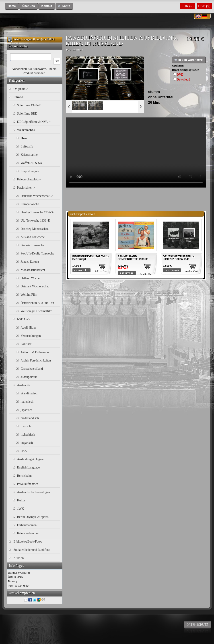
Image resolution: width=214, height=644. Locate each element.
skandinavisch (30, 393)
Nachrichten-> (26, 188)
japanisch (27, 410)
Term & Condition (19, 586)
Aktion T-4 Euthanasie (35, 352)
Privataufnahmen (28, 484)
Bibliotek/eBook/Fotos (28, 542)
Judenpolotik (29, 377)
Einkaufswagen (22, 39)
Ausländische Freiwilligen (34, 492)
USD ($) (204, 6)
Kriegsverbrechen (28, 533)
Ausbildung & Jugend (31, 459)
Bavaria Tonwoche (32, 245)
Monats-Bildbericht (33, 270)
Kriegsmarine (29, 155)
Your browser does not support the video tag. (136, 152)
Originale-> (21, 89)
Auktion (19, 558)
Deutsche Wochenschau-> (37, 196)
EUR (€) (187, 6)
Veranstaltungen (31, 336)
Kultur (21, 500)
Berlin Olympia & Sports (33, 517)
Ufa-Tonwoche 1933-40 (36, 221)
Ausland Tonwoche (33, 237)
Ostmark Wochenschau (35, 286)
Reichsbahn (24, 476)
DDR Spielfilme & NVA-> (34, 122)
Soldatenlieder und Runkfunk (32, 550)
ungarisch (27, 443)
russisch (26, 426)
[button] (12, 6)
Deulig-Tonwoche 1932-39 (38, 212)
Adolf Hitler (28, 328)
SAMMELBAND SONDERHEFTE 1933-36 (133, 258)
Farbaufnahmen (27, 525)
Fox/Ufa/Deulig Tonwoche (37, 253)
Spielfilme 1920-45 (29, 105)
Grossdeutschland (32, 369)
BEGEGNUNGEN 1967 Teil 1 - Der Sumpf (91, 258)
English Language (28, 467)
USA (24, 451)
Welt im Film (29, 295)
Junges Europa (30, 262)
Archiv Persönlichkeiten (36, 360)
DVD (180, 75)
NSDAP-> (24, 319)
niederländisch (30, 418)
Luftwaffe (27, 146)
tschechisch (28, 435)
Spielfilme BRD (27, 114)
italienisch (27, 402)
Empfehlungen (30, 171)
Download (184, 80)
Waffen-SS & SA (32, 163)
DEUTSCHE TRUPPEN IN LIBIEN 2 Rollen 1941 (179, 258)
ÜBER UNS (15, 577)
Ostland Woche (30, 278)
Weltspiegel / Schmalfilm (37, 311)
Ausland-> (24, 385)
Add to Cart (101, 271)
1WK (21, 509)
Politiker (26, 344)
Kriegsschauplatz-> (29, 179)
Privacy (13, 581)
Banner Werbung (19, 573)
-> (19, 97)
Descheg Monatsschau (35, 229)
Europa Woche (30, 204)
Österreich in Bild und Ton (37, 303)
